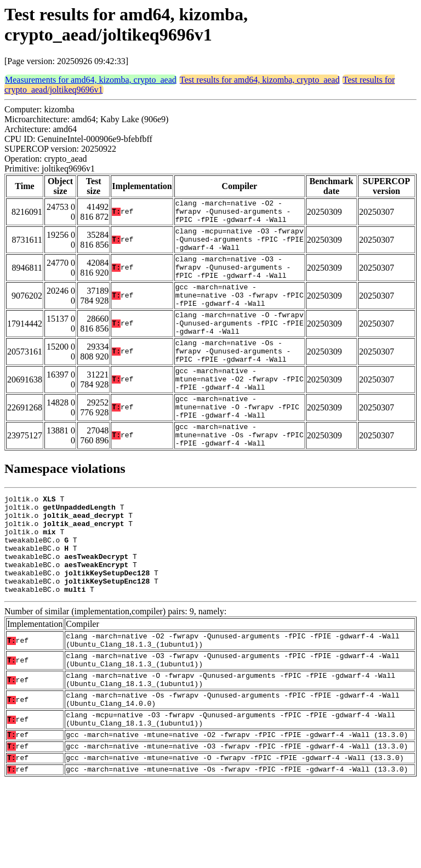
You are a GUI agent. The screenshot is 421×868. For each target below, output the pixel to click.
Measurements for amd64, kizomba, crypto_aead (91, 80)
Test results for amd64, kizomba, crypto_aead (260, 80)
